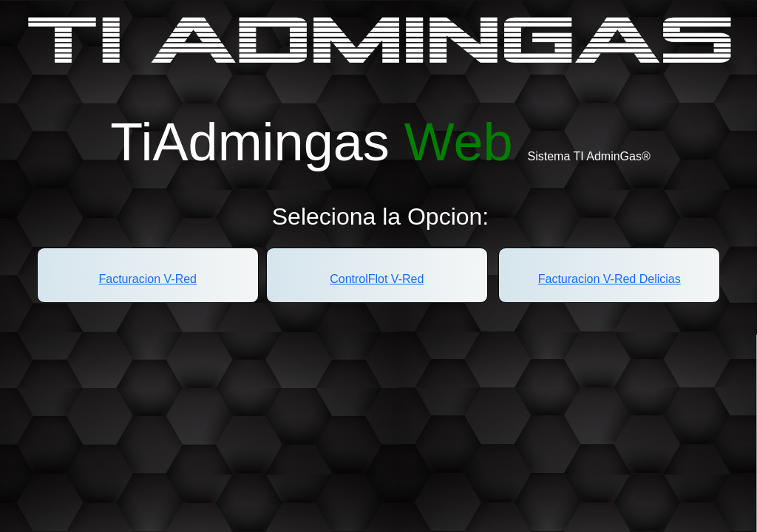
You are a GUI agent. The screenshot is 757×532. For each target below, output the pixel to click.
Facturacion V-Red (148, 279)
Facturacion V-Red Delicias (610, 279)
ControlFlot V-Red (377, 279)
